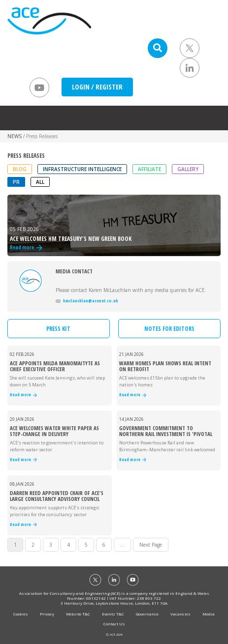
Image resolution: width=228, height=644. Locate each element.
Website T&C (78, 614)
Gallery (188, 169)
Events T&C (113, 614)
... (122, 545)
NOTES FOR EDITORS (169, 329)
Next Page (151, 545)
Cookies (21, 614)
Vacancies (180, 614)
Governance (147, 614)
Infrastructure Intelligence (82, 169)
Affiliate (149, 169)
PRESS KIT (58, 329)
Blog (20, 169)
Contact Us (114, 624)
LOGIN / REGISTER (97, 87)
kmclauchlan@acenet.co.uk (87, 301)
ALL (40, 182)
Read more (23, 395)
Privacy (47, 614)
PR (16, 182)
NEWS (15, 136)
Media (209, 614)
